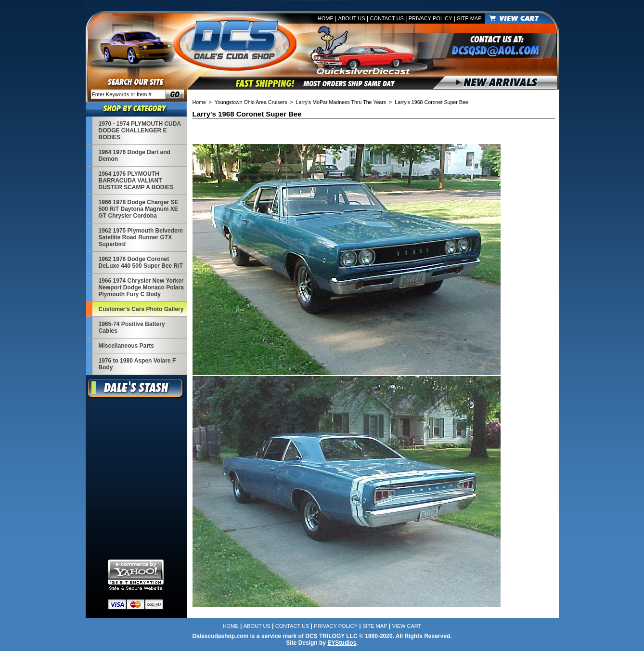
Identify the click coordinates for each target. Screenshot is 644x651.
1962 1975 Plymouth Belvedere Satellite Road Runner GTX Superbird (141, 237)
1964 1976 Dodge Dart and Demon (135, 156)
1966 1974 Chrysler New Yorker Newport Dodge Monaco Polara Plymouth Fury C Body (141, 287)
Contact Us (387, 18)
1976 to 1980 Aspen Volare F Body (137, 364)
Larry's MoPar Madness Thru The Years (341, 102)
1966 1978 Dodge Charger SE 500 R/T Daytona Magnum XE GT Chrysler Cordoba (139, 209)
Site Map (469, 18)
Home (326, 18)
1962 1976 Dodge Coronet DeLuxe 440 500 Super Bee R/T (141, 262)
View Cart (406, 626)
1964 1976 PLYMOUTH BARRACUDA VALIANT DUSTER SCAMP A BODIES (136, 181)
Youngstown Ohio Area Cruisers (251, 102)
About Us (352, 18)
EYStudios (342, 643)
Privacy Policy (431, 18)
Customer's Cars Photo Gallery (141, 309)
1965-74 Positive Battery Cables (132, 327)
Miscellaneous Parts (126, 346)
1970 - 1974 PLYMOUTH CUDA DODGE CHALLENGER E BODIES (140, 130)
